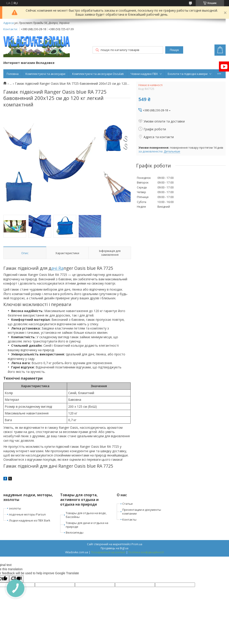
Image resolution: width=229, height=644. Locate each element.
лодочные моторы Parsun (27, 514)
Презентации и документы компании (142, 512)
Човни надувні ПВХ (144, 74)
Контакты (129, 519)
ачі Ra (57, 268)
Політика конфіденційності (146, 552)
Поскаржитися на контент (108, 552)
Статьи (127, 504)
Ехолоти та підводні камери (188, 74)
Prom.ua (137, 544)
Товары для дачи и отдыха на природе (87, 525)
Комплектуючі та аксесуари (45, 74)
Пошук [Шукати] (174, 50)
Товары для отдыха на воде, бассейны (86, 515)
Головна (13, 74)
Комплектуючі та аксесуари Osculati (98, 74)
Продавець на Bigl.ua (114, 548)
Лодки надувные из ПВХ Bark (30, 520)
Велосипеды (75, 532)
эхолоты (15, 508)
